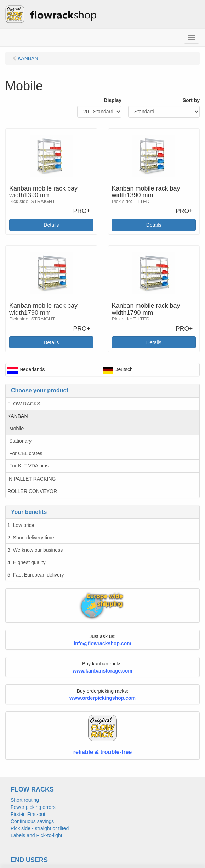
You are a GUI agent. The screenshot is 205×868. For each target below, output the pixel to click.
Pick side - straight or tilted (40, 828)
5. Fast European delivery (36, 575)
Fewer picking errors (33, 807)
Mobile (16, 429)
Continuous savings (32, 821)
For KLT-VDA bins (29, 466)
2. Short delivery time (31, 538)
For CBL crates (26, 453)
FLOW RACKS (24, 404)
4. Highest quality (26, 562)
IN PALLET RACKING (32, 479)
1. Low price (21, 525)
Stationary (20, 441)
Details (51, 225)
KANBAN (18, 416)
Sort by (191, 100)
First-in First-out (28, 814)
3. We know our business (35, 550)
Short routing (25, 800)
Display (113, 100)
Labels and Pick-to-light (36, 835)
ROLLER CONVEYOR (32, 491)
